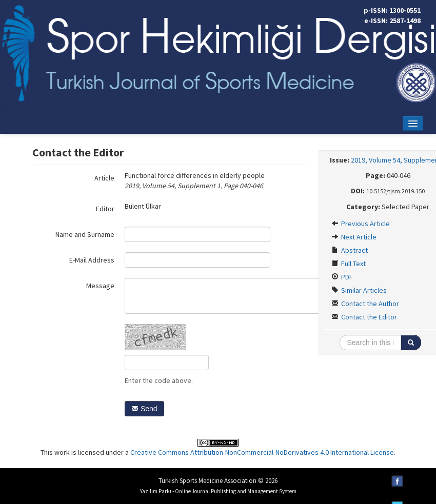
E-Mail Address (92, 260)
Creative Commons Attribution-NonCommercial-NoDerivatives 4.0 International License (262, 452)
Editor (105, 209)
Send (144, 409)
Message (100, 286)
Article (104, 178)
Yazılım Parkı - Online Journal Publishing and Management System (218, 491)
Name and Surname (85, 234)
